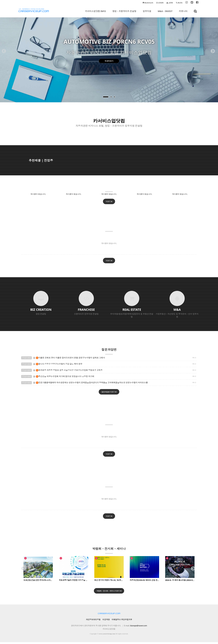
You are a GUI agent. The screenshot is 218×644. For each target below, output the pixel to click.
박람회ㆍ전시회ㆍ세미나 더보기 (109, 593)
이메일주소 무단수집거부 (122, 621)
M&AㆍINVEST (165, 13)
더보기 (109, 202)
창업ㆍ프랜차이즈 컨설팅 (124, 13)
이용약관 (106, 621)
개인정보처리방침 (93, 621)
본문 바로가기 (0, 0)
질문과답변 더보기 (109, 393)
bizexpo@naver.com (139, 627)
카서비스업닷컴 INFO (95, 13)
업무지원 (147, 13)
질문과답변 (109, 352)
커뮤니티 (183, 13)
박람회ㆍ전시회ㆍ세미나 (109, 552)
